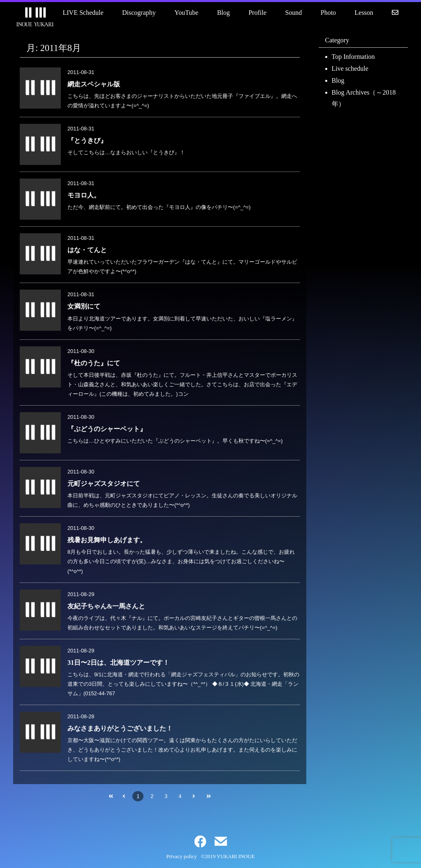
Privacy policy (181, 856)
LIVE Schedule (83, 13)
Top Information (353, 57)
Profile (257, 13)
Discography (139, 13)
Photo (328, 13)
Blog (223, 13)
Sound (293, 13)
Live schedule (350, 68)
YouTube (186, 13)
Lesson (364, 13)
